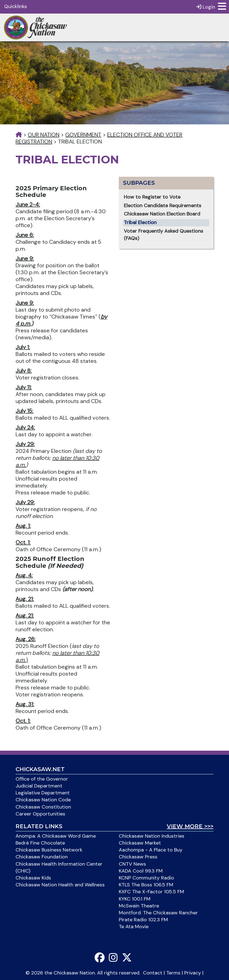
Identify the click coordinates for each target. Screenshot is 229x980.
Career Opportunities (40, 814)
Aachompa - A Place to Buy (151, 850)
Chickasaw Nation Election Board (162, 214)
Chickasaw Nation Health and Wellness (60, 885)
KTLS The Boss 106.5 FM (146, 885)
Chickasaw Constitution (43, 807)
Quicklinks (16, 6)
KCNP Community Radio (146, 878)
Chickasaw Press (138, 857)
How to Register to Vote (152, 197)
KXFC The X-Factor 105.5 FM (151, 892)
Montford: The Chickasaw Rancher (158, 913)
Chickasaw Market (140, 843)
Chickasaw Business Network (49, 850)
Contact (153, 973)
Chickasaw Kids (33, 878)
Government (83, 135)
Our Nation (44, 135)
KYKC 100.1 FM (135, 899)
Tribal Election (140, 222)
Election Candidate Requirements (163, 206)
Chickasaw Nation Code (43, 800)
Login (206, 7)
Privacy (193, 973)
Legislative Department (43, 793)
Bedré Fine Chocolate (40, 843)
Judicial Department (39, 786)
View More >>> (190, 826)
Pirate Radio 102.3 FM (143, 920)
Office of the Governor (42, 779)
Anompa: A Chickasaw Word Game (56, 836)
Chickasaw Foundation (42, 857)
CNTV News (132, 864)
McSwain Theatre (139, 906)
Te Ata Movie (134, 927)
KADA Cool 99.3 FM (141, 871)
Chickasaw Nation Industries (152, 836)
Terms (173, 973)
